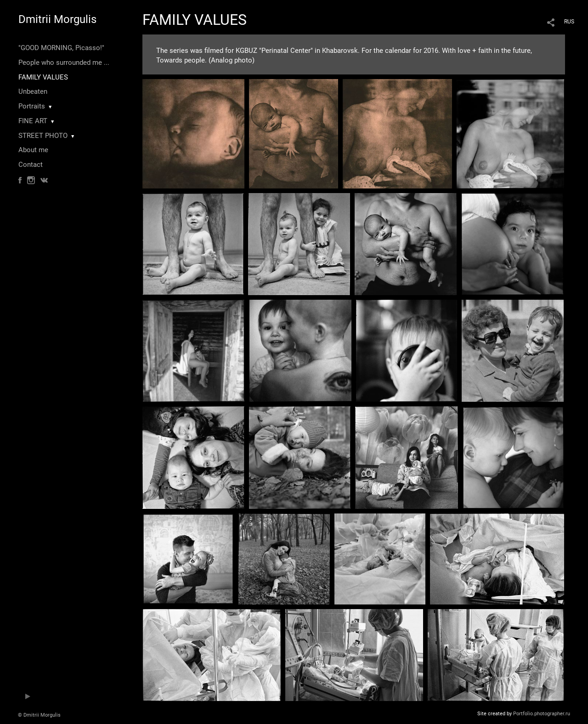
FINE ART (33, 121)
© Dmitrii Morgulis (39, 715)
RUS (569, 22)
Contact (31, 165)
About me (33, 150)
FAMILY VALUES (43, 77)
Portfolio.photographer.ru (542, 714)
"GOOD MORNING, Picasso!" (61, 48)
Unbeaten (33, 91)
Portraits (32, 106)
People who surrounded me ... (64, 63)
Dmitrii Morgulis (57, 19)
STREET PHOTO (43, 136)
